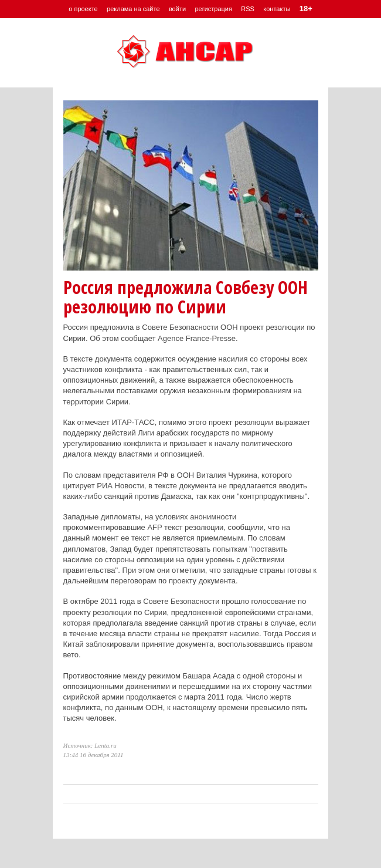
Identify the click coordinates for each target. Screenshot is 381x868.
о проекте (83, 9)
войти (177, 9)
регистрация (213, 9)
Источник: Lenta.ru (90, 745)
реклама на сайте (133, 9)
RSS (248, 9)
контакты (277, 9)
